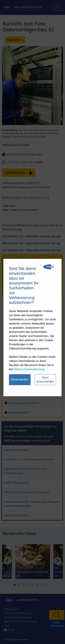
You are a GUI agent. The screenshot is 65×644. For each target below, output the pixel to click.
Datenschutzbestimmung (29, 369)
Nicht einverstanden (45, 380)
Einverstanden (20, 379)
